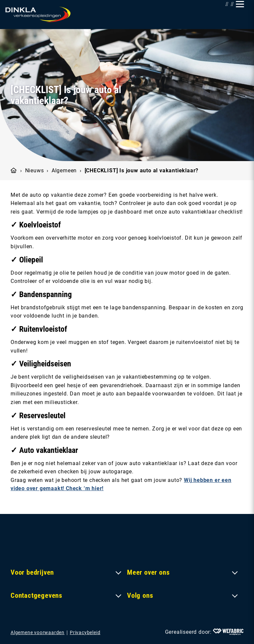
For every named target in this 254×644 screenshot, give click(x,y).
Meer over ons (148, 572)
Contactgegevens (37, 595)
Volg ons (140, 595)
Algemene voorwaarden (38, 632)
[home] (38, 15)
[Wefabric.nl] (228, 632)
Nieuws (35, 170)
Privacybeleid (85, 632)
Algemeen (64, 170)
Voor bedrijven (32, 572)
